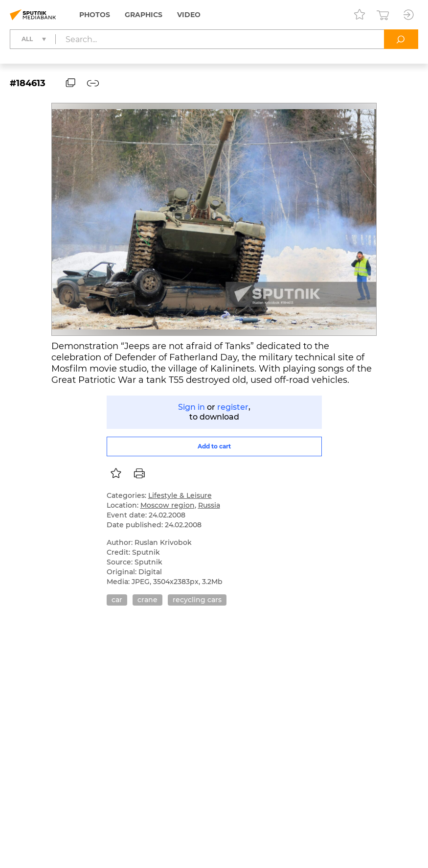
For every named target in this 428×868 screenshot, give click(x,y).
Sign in (191, 407)
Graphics (144, 15)
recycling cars (197, 600)
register (233, 407)
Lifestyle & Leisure (180, 495)
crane (147, 600)
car (117, 600)
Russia (209, 505)
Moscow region (168, 505)
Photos (95, 15)
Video (189, 15)
